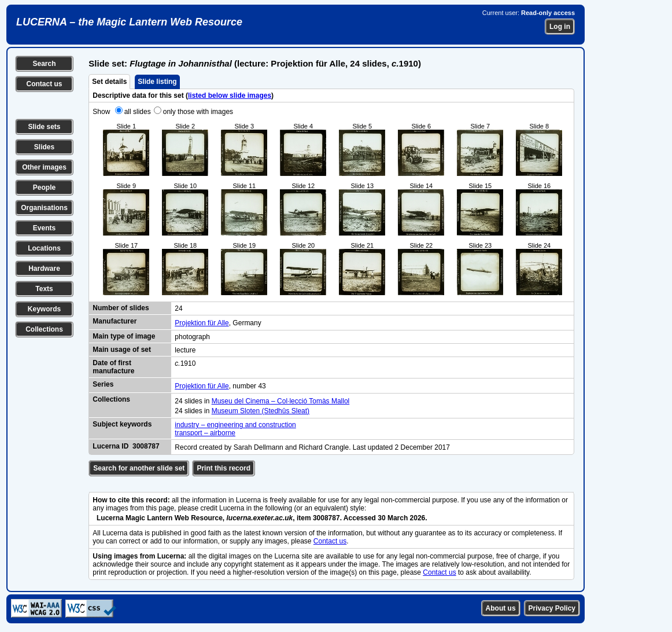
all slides (138, 112)
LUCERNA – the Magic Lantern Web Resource (129, 22)
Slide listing (157, 82)
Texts (44, 289)
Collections (44, 329)
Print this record (224, 468)
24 (178, 308)
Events (44, 228)
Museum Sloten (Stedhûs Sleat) (261, 411)
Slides (44, 147)
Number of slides (121, 308)
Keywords (44, 309)
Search (44, 64)
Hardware (44, 269)
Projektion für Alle (202, 323)
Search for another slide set (139, 468)
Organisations (44, 208)
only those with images (198, 112)
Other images (44, 167)
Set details (109, 82)
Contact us (44, 84)
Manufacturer (115, 321)
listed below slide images (230, 95)
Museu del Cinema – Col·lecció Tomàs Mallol (281, 401)
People (44, 188)
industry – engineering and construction (235, 425)
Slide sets (44, 127)
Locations (44, 248)
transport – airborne (205, 433)
